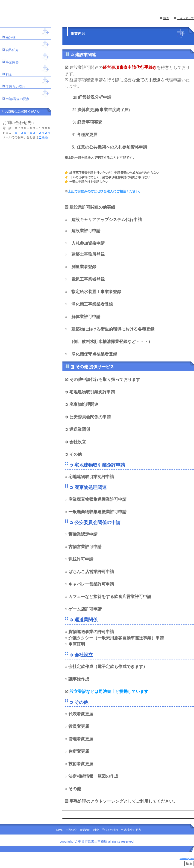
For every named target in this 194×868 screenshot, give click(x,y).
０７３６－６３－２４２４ (32, 133)
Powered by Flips (187, 859)
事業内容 (12, 62)
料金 (9, 74)
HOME (11, 38)
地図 (166, 18)
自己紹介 (12, 50)
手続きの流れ (15, 87)
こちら (43, 137)
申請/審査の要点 (18, 99)
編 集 (189, 864)
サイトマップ (185, 18)
